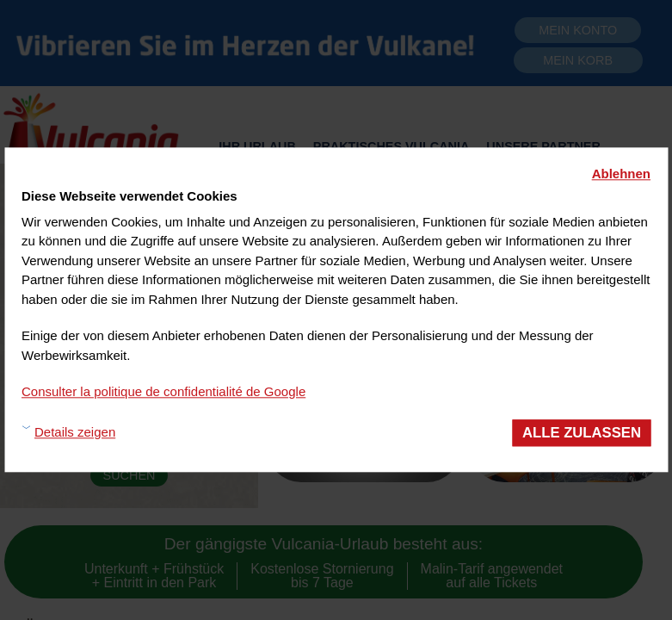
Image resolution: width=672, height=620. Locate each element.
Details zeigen (75, 433)
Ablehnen (621, 174)
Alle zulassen (582, 433)
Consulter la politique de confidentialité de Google (163, 391)
